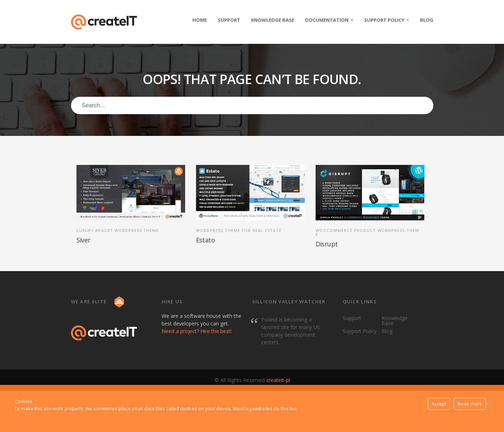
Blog (427, 20)
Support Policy (387, 20)
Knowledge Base (273, 20)
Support (229, 20)
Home (200, 20)
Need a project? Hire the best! (197, 331)
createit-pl (278, 380)
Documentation (329, 20)
